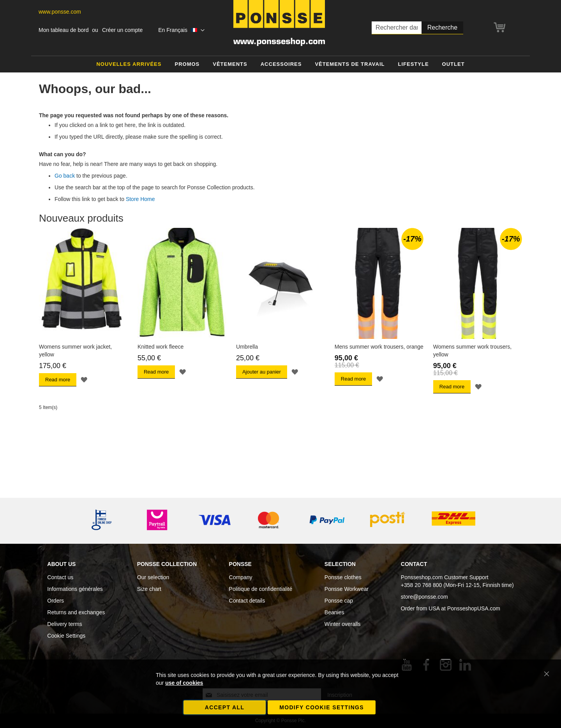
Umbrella (247, 347)
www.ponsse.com (60, 12)
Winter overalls (343, 624)
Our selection (153, 577)
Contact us (60, 577)
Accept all (225, 707)
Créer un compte (122, 30)
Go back (65, 176)
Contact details (247, 601)
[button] (181, 30)
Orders (56, 601)
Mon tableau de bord (64, 30)
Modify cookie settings (322, 707)
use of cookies (184, 683)
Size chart (149, 589)
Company (241, 577)
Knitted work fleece (161, 347)
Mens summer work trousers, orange (379, 347)
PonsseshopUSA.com (474, 608)
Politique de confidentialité (261, 589)
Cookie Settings (66, 636)
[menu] (280, 64)
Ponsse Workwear (347, 589)
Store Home (140, 199)
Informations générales (75, 589)
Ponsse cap (339, 601)
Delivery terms (64, 624)
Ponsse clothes (343, 577)
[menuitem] (129, 64)
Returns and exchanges (76, 612)
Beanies (334, 612)
